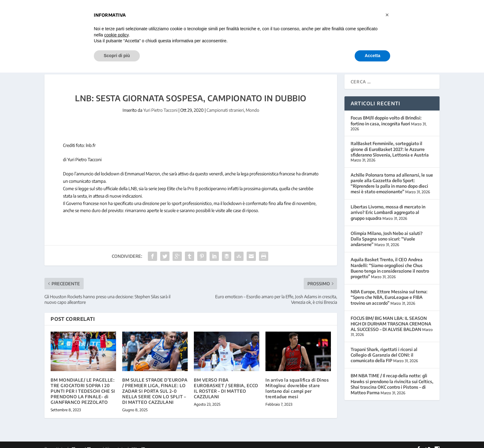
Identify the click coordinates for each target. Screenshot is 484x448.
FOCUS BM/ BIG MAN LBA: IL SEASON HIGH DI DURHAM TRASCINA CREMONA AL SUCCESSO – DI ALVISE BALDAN (391, 316)
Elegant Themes (87, 441)
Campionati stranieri (225, 102)
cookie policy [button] (116, 35)
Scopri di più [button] (117, 56)
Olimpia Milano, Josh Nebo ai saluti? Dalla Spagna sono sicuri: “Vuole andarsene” (387, 231)
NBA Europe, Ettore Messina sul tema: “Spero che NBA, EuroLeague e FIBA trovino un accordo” (389, 289)
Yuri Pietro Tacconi (160, 102)
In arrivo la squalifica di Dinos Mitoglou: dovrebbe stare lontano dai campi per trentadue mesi (297, 380)
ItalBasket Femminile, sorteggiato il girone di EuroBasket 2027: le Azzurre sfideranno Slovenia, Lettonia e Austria (390, 141)
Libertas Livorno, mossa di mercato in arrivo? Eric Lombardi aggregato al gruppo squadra (388, 205)
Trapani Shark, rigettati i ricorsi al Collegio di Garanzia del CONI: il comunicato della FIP (384, 347)
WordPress (142, 441)
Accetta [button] (372, 56)
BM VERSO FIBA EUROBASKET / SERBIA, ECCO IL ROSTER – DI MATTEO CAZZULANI (226, 380)
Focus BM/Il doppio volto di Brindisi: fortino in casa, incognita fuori (386, 113)
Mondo (252, 102)
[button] (387, 15)
